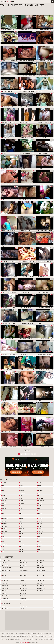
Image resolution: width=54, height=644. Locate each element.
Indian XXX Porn (23, 593)
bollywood (4, 511)
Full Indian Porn (23, 586)
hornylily (39, 506)
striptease (40, 524)
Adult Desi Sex (5, 588)
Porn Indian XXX (5, 606)
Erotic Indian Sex (23, 606)
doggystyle (22, 511)
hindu (39, 496)
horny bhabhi (40, 501)
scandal (21, 544)
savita (21, 542)
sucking (39, 526)
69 (29, 454)
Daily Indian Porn (5, 583)
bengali (3, 503)
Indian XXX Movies (5, 575)
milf (3, 549)
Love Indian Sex (40, 560)
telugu (39, 542)
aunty (3, 493)
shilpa (21, 547)
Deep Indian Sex (23, 609)
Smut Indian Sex (23, 598)
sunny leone (40, 531)
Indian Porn (22, 560)
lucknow (4, 539)
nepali (21, 524)
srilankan (39, 521)
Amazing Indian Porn (6, 578)
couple (21, 485)
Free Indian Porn (23, 583)
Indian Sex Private (23, 588)
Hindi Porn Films (5, 565)
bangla (3, 496)
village (39, 547)
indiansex (7, 1)
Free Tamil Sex (40, 583)
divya (21, 508)
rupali (21, 539)
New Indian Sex (5, 591)
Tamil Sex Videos (23, 578)
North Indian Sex (5, 609)
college (21, 483)
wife (38, 552)
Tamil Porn (22, 581)
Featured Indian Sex (6, 604)
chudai (3, 516)
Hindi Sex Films (22, 596)
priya (21, 531)
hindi (38, 493)
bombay (3, 513)
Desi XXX (21, 604)
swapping (39, 534)
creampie (21, 488)
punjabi (21, 534)
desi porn (21, 503)
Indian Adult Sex (23, 563)
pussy (21, 536)
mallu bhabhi (5, 544)
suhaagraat (40, 529)
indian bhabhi (5, 519)
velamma (39, 544)
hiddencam (40, 491)
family (21, 516)
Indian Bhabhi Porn (6, 596)
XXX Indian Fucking (6, 560)
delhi (21, 496)
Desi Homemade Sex (41, 570)
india (38, 508)
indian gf (4, 521)
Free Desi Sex (40, 565)
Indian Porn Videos (41, 586)
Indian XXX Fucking (6, 570)
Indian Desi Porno (41, 568)
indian (39, 511)
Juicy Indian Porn (23, 601)
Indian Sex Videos (23, 575)
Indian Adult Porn (41, 578)
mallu (3, 542)
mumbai (21, 519)
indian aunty (40, 513)
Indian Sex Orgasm (41, 591)
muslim (21, 521)
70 (32, 454)
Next (27, 451)
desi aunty (22, 501)
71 (35, 454)
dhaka (21, 506)
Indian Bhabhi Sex (41, 588)
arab (3, 488)
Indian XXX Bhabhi (5, 601)
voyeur (39, 549)
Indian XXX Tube (40, 575)
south (21, 552)
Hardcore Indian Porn (6, 568)
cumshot (21, 491)
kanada (3, 536)
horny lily (40, 503)
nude (21, 526)
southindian (40, 519)
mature (3, 547)
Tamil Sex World (41, 581)
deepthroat (22, 493)
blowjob (3, 508)
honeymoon (40, 498)
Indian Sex (39, 563)
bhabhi (3, 506)
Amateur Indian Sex (6, 581)
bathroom (4, 498)
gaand (39, 485)
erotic (21, 513)
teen (38, 539)
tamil (38, 536)
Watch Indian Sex (5, 593)
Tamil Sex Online (41, 573)
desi (20, 498)
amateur (3, 483)
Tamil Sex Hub (4, 586)
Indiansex (21, 568)
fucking (39, 483)
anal (3, 485)
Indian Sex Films (23, 565)
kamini (3, 534)
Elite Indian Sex (5, 573)
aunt (3, 491)
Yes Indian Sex (22, 591)
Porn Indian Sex (5, 598)
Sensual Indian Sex (23, 570)
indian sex (4, 526)
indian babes (40, 516)
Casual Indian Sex (23, 573)
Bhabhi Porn (4, 563)
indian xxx (4, 531)
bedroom (4, 501)
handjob (39, 488)
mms (3, 552)
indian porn (4, 524)
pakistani (21, 529)
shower (21, 549)
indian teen (4, 529)
